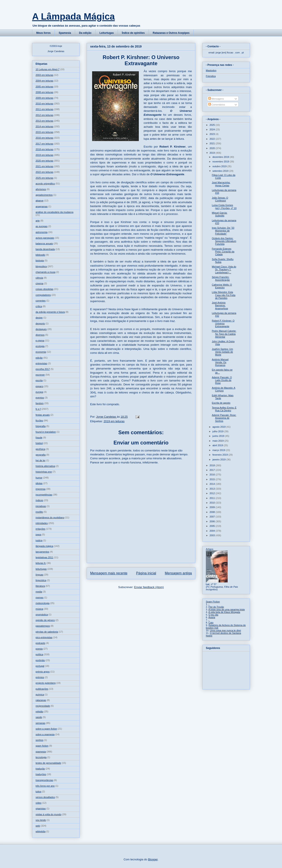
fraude (39, 437)
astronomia (41, 232)
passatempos (43, 626)
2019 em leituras (114, 421)
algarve (40, 201)
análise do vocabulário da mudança (54, 212)
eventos (40, 398)
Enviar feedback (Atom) (149, 587)
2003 (213, 535)
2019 (213, 153)
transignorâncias (44, 780)
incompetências (44, 495)
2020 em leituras (44, 161)
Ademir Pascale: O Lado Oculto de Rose (222, 380)
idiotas (39, 483)
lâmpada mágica (44, 546)
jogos (38, 534)
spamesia (41, 752)
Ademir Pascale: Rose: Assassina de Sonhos (224, 418)
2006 (213, 521)
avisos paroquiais (45, 238)
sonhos (39, 740)
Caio (211, 623)
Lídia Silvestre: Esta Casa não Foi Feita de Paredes (224, 295)
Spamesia (65, 33)
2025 (213, 125)
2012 (213, 493)
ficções (39, 420)
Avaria (212, 617)
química (40, 694)
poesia (39, 649)
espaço (39, 386)
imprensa (40, 489)
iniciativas (41, 506)
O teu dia (213, 615)
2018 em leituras (44, 149)
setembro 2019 (221, 171)
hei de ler (40, 460)
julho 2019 (218, 431)
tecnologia (41, 757)
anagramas (42, 206)
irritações (40, 529)
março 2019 (219, 450)
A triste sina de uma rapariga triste (227, 609)
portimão (40, 660)
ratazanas (41, 700)
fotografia (41, 426)
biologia (40, 260)
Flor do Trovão (216, 607)
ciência (39, 278)
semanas (40, 723)
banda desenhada (45, 249)
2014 (213, 484)
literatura (40, 586)
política (39, 654)
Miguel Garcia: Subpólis (219, 214)
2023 (213, 134)
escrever (40, 375)
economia (41, 352)
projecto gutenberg (46, 683)
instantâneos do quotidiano (50, 517)
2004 (213, 531)
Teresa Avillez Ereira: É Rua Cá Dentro (224, 409)
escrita (39, 380)
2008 (213, 512)
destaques (41, 329)
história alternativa (45, 466)
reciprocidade (43, 706)
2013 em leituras (44, 121)
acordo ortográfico (45, 184)
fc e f (38, 409)
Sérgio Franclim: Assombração (221, 278)
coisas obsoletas (44, 289)
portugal (40, 666)
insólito (39, 512)
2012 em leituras (44, 115)
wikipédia (40, 831)
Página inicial (146, 573)
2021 (213, 143)
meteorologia (43, 603)
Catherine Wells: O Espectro (222, 286)
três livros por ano (45, 786)
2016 (213, 475)
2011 (213, 498)
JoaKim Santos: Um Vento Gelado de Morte (222, 352)
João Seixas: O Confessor (220, 199)
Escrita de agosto (221, 403)
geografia (41, 455)
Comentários (217, 105)
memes (40, 597)
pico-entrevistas (44, 637)
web (38, 826)
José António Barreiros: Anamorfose (220, 305)
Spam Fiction (213, 602)
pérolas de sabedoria (47, 632)
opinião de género (45, 620)
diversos (40, 335)
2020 (213, 148)
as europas (41, 226)
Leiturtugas (107, 33)
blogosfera (41, 266)
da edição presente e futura (50, 312)
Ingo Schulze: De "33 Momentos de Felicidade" (223, 231)
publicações (42, 689)
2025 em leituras (44, 178)
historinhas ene (44, 472)
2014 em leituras (44, 126)
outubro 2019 (220, 166)
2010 (213, 503)
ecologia (40, 346)
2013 (213, 489)
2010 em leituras (44, 104)
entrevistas (41, 363)
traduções (41, 774)
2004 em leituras (44, 81)
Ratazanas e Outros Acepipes (171, 33)
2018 (213, 465)
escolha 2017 (43, 369)
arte (38, 221)
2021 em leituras (44, 166)
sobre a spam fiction (46, 729)
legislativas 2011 (44, 557)
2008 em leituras (44, 92)
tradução (40, 769)
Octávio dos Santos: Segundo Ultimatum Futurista (224, 241)
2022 (213, 139)
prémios (40, 677)
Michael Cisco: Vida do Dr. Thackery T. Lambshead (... (224, 269)
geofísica (40, 449)
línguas (39, 575)
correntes (41, 301)
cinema (39, 283)
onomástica (42, 614)
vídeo (39, 803)
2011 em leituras (44, 109)
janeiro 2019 (219, 460)
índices (39, 500)
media (39, 592)
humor (39, 478)
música (39, 609)
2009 (213, 507)
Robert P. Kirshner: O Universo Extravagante (223, 323)
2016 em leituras (44, 138)
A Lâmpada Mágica (73, 16)
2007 (213, 517)
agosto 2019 (219, 427)
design (39, 318)
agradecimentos (44, 195)
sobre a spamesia (45, 734)
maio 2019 (218, 441)
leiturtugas (41, 569)
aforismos (41, 189)
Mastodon (211, 70)
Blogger (153, 859)
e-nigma (40, 340)
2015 (213, 479)
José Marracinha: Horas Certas (221, 184)
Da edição (85, 33)
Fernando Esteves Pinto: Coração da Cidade (223, 252)
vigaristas (41, 808)
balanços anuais (44, 243)
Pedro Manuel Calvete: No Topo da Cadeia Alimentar (224, 334)
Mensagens (216, 99)
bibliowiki (40, 255)
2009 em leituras (44, 98)
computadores (43, 295)
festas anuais (43, 415)
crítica (39, 306)
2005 (213, 526)
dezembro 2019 (221, 157)
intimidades (42, 523)
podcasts (40, 643)
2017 (213, 470)
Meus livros (43, 33)
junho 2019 (219, 436)
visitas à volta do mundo (48, 814)
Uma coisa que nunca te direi (225, 630)
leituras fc (41, 563)
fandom (40, 403)
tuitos (38, 791)
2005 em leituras (44, 87)
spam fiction (42, 746)
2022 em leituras (44, 172)
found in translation (46, 432)
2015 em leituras (44, 132)
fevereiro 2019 (220, 455)
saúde (39, 717)
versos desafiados (45, 797)
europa (39, 392)
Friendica (211, 76)
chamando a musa (46, 272)
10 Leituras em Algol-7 (47, 69)
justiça (39, 540)
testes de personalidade (48, 763)
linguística (41, 580)
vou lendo (41, 820)
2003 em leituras (44, 75)
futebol (39, 443)
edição (39, 358)
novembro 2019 (221, 162)
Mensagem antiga (178, 573)
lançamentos (42, 552)
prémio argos (43, 672)
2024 (213, 129)
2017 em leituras (44, 144)
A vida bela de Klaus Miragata (224, 612)
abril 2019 (218, 445)
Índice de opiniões (133, 33)
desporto (40, 323)
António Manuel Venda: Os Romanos (220, 362)
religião (39, 711)
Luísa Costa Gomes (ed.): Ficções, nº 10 (224, 207)
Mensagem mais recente (109, 573)
